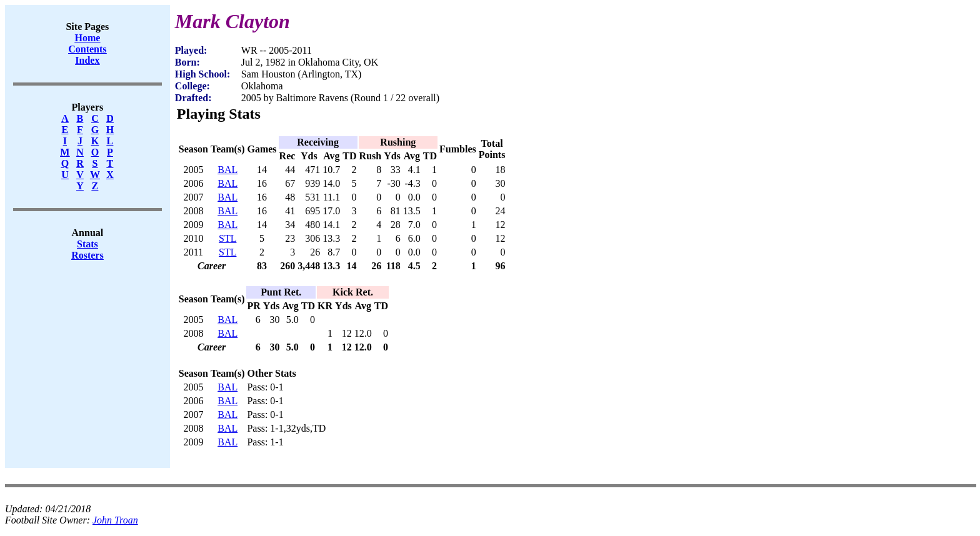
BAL (227, 170)
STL (227, 238)
